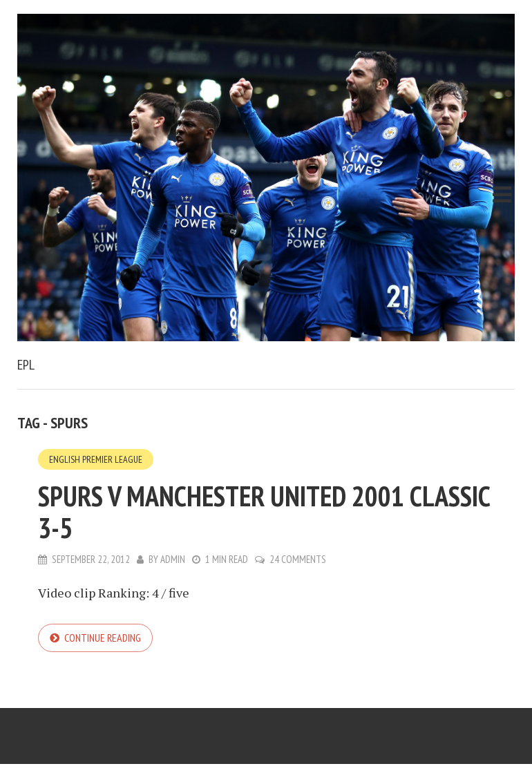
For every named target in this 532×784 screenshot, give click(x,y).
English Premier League (96, 459)
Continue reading (103, 638)
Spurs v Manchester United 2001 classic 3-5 (264, 512)
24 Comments (298, 559)
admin (173, 559)
